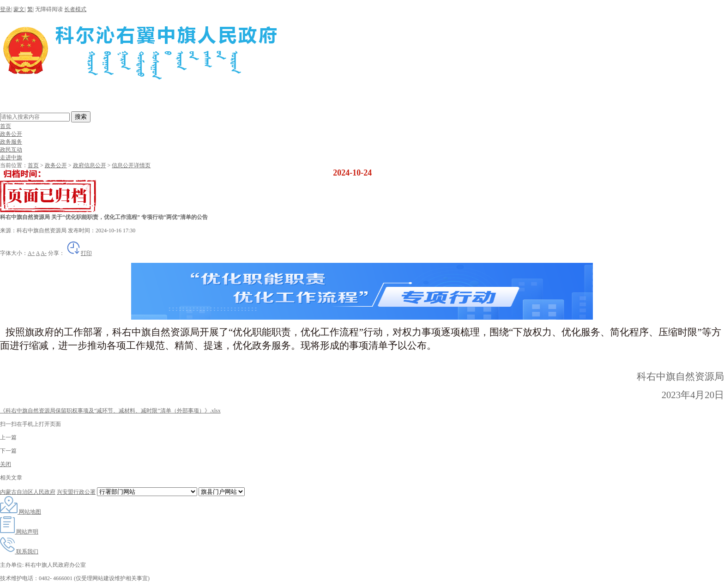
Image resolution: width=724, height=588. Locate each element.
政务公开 (11, 134)
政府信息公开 (90, 165)
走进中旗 (11, 158)
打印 (79, 253)
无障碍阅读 (49, 9)
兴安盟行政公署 (76, 492)
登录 (6, 9)
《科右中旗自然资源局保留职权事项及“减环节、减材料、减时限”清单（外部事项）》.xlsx (110, 411)
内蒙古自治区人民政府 (28, 492)
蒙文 (19, 9)
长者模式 (75, 9)
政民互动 (11, 150)
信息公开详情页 (131, 165)
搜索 (81, 117)
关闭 (6, 464)
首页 (6, 126)
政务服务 (11, 142)
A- (44, 253)
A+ (31, 253)
